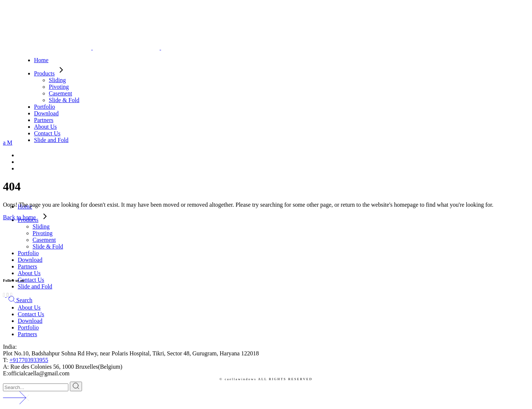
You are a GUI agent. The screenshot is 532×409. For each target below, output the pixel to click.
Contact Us (31, 314)
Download (30, 321)
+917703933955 (29, 360)
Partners (27, 334)
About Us (29, 307)
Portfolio (28, 327)
